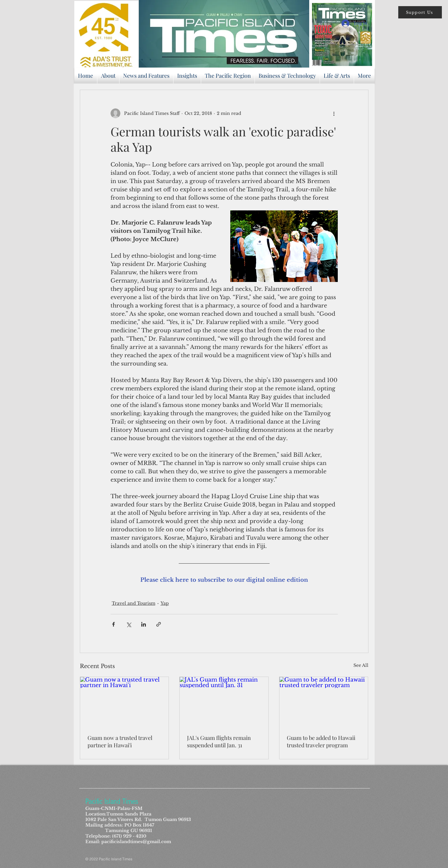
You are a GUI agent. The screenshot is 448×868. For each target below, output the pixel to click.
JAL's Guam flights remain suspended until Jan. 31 (219, 741)
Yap (165, 603)
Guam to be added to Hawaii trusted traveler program (321, 741)
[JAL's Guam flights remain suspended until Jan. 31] (224, 702)
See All (361, 665)
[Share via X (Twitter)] (129, 624)
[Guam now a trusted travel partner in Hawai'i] (125, 702)
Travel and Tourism (134, 603)
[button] (420, 12)
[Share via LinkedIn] (144, 624)
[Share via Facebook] (113, 624)
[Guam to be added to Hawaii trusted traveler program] (324, 702)
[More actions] (334, 113)
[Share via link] (159, 624)
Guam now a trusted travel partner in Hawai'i (120, 741)
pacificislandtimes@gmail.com (136, 842)
